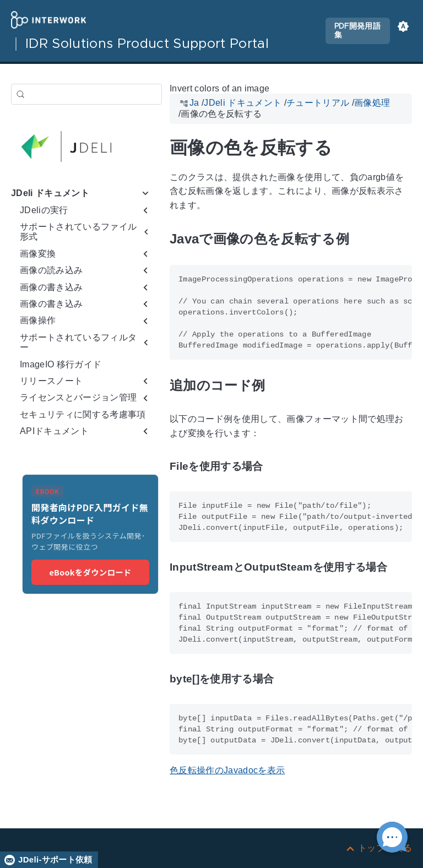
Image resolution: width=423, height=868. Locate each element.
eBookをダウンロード (90, 572)
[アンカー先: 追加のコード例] (278, 385)
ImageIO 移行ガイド (61, 364)
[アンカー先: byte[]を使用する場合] (286, 679)
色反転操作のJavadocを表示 (227, 770)
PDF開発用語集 (357, 31)
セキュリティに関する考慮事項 (83, 414)
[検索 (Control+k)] (86, 94)
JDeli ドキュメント (50, 193)
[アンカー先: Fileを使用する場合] (276, 467)
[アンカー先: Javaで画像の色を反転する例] (362, 239)
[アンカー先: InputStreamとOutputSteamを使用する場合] (400, 568)
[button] (403, 31)
